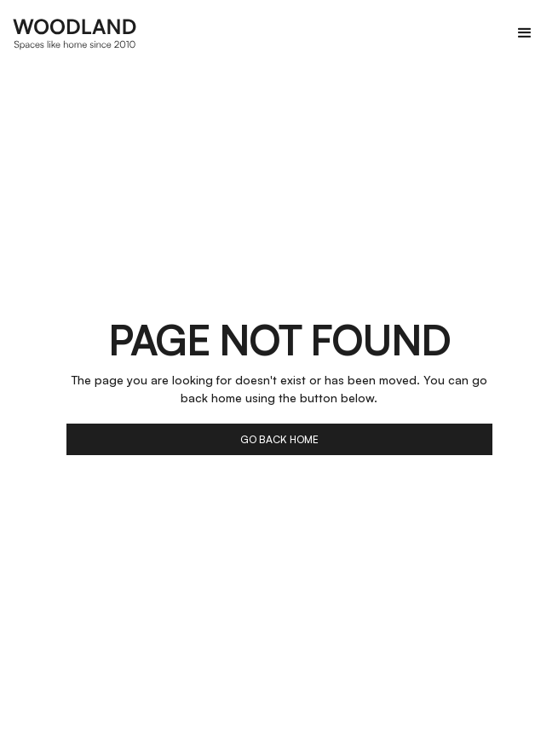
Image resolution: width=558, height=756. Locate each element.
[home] (75, 33)
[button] (525, 33)
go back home (279, 439)
